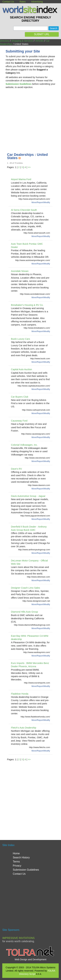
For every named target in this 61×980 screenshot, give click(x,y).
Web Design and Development (30, 959)
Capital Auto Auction (22, 369)
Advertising (37, 2)
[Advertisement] (31, 117)
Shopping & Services (22, 41)
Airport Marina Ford (21, 179)
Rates (23, 2)
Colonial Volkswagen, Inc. (24, 445)
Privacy (17, 866)
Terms (16, 862)
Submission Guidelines (26, 870)
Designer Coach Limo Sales (26, 588)
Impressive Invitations (18, 938)
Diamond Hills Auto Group (25, 612)
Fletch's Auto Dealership (24, 728)
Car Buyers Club (20, 397)
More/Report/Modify (41, 202)
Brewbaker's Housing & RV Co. (27, 305)
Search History (21, 857)
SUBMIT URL (42, 34)
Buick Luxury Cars (21, 339)
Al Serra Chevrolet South (24, 210)
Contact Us (8, 2)
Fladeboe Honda (20, 694)
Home (16, 853)
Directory (5, 41)
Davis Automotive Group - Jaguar (28, 496)
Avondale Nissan (20, 271)
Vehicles (39, 41)
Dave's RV (17, 469)
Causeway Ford (19, 421)
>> (29, 167)
